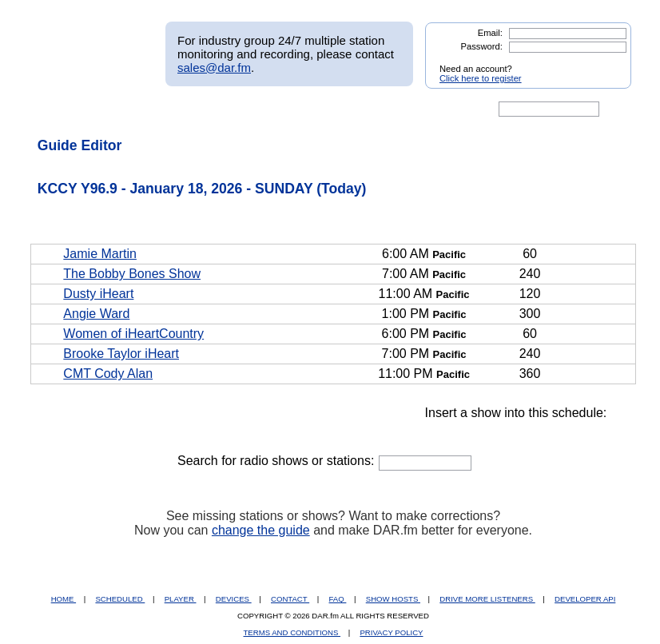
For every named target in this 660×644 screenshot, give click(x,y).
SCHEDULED (120, 599)
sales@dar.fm (214, 68)
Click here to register (481, 78)
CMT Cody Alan (108, 374)
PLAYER (181, 599)
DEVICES (234, 599)
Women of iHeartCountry (133, 334)
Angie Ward (96, 314)
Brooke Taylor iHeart (121, 354)
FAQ (338, 599)
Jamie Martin (100, 254)
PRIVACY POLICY (391, 632)
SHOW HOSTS (393, 599)
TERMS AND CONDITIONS (292, 632)
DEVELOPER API (585, 599)
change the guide (261, 530)
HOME (64, 599)
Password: (482, 46)
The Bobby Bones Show (132, 274)
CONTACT (290, 599)
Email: (490, 33)
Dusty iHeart (98, 294)
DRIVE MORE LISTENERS (487, 599)
